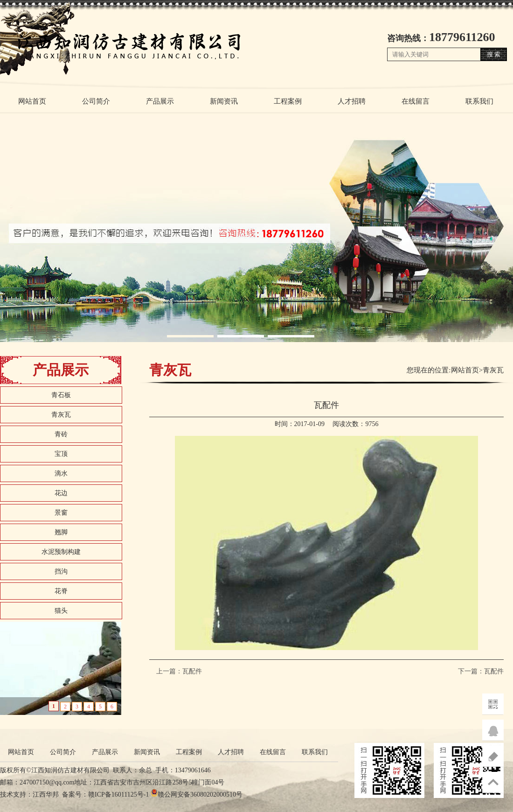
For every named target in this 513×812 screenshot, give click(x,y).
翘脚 (61, 532)
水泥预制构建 (61, 552)
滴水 (61, 473)
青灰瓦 (61, 415)
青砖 (61, 434)
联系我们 (479, 101)
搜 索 (494, 54)
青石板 (61, 395)
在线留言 (416, 101)
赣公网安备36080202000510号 (200, 794)
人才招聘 (352, 101)
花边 (61, 493)
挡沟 (61, 571)
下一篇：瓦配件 (481, 671)
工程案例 (288, 101)
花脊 (61, 591)
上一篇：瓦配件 (179, 671)
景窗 (61, 513)
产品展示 (160, 101)
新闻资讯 (224, 101)
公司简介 (96, 101)
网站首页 (32, 101)
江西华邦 (46, 794)
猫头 (61, 611)
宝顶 (61, 454)
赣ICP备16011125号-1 (118, 794)
